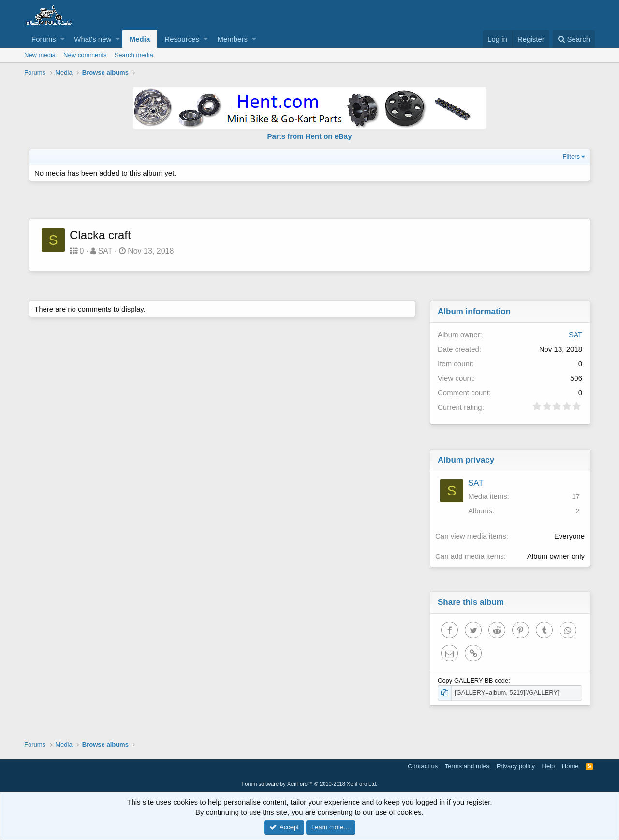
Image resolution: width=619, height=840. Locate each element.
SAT (105, 251)
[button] (63, 39)
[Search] (574, 39)
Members (232, 39)
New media (40, 55)
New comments (85, 55)
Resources (182, 39)
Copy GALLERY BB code (473, 681)
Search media (134, 55)
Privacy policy (516, 766)
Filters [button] (571, 157)
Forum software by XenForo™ (310, 784)
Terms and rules (467, 766)
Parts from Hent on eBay (309, 136)
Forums (44, 39)
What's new (93, 39)
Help (549, 766)
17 (576, 496)
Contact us (423, 766)
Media (140, 39)
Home (570, 766)
